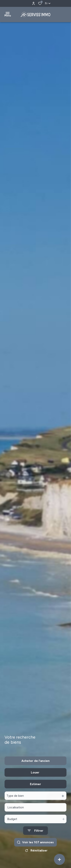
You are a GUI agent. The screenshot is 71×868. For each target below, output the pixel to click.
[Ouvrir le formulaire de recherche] (35, 841)
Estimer (35, 794)
